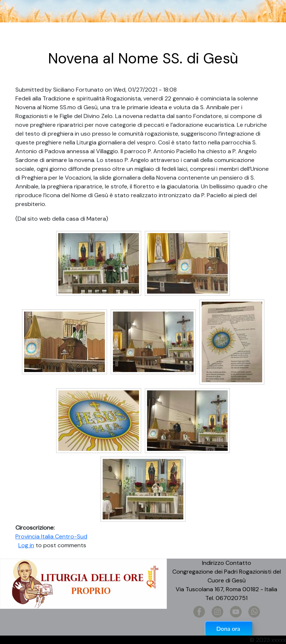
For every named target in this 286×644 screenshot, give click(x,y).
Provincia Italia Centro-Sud (51, 536)
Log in (26, 545)
